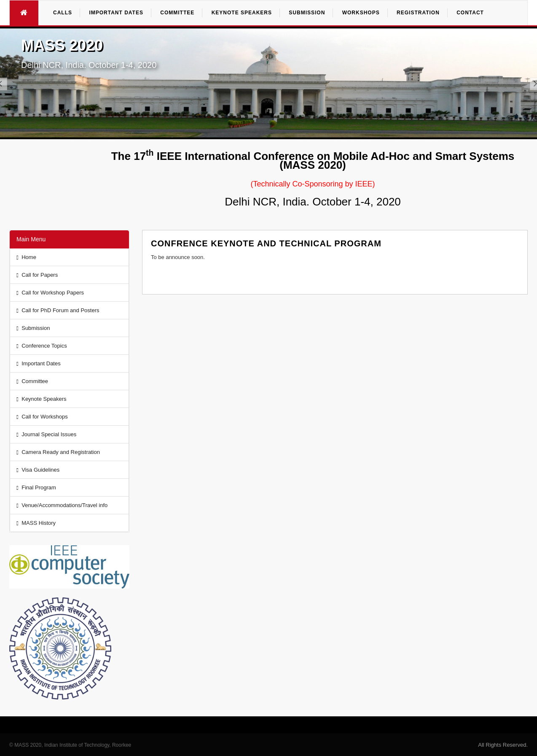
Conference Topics (42, 346)
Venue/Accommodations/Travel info (62, 505)
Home (26, 257)
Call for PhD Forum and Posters (58, 310)
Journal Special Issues (46, 434)
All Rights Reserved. (503, 745)
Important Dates (39, 363)
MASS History (36, 523)
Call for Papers (37, 275)
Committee (32, 381)
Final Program (36, 487)
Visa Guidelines (38, 470)
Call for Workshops (42, 417)
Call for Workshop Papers (50, 293)
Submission (33, 328)
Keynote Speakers (41, 399)
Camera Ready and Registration (58, 452)
